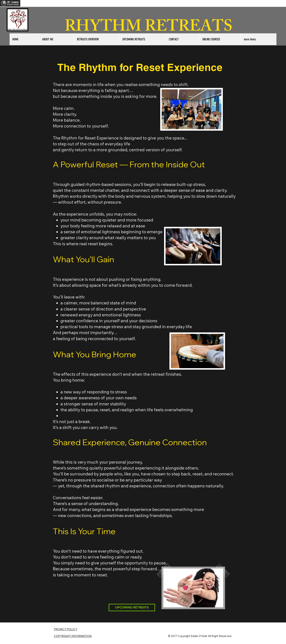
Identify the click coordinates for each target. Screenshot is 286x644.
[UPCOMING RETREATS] (132, 608)
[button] (259, 39)
